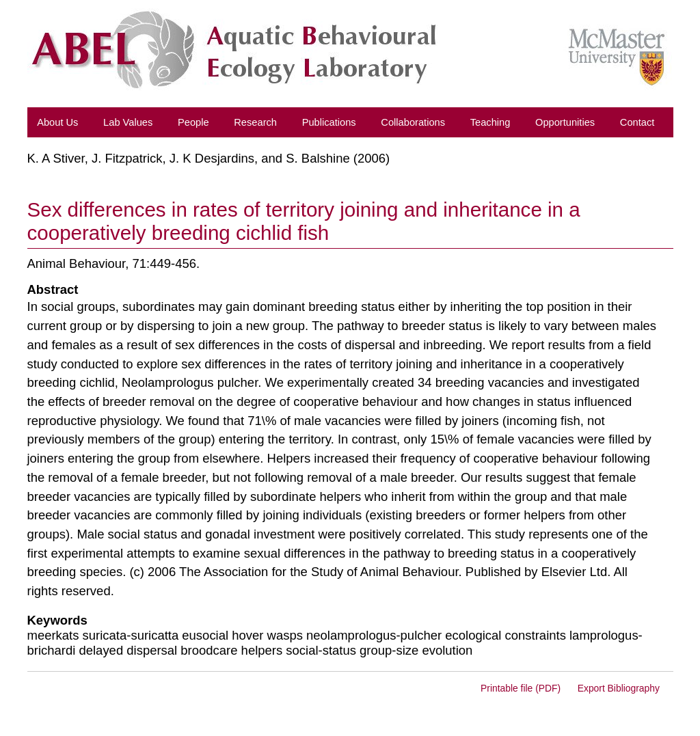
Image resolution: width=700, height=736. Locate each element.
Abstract (53, 289)
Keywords (57, 620)
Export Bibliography (619, 688)
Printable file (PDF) (521, 688)
